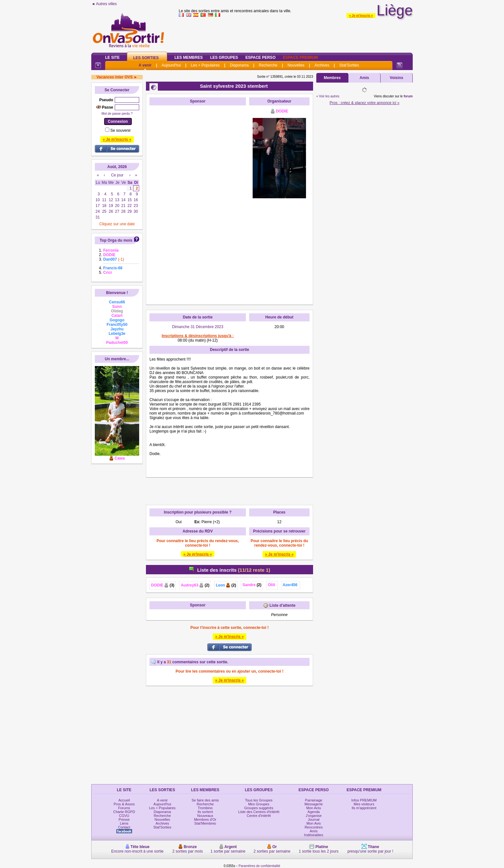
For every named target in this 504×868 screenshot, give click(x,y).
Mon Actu (314, 808)
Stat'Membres (205, 823)
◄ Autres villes (104, 4)
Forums (124, 808)
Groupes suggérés (259, 808)
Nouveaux (205, 816)
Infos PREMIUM (364, 800)
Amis (364, 78)
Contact (124, 827)
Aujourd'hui (171, 65)
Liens (124, 823)
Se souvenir (120, 130)
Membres (332, 78)
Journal (314, 819)
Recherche (268, 65)
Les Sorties (146, 58)
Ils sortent (205, 812)
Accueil (124, 800)
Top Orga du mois (116, 240)
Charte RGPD (124, 812)
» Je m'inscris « (361, 16)
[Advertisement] (198, 205)
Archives (322, 65)
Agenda (314, 812)
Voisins (397, 78)
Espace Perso (260, 58)
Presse (124, 819)
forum (408, 96)
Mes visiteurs (364, 804)
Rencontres (314, 827)
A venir (145, 65)
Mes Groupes (259, 804)
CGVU (124, 816)
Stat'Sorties (349, 65)
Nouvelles (296, 65)
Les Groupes (224, 58)
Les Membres (189, 58)
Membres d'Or (205, 819)
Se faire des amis (205, 800)
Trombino (205, 808)
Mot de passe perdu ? (117, 114)
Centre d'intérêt (259, 816)
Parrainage (314, 800)
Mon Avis (314, 823)
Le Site (112, 58)
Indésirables (314, 835)
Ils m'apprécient (364, 808)
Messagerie (314, 804)
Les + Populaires (205, 65)
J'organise (314, 816)
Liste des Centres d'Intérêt (259, 812)
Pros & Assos (124, 804)
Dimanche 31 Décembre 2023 (198, 327)
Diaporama (239, 65)
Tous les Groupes (259, 800)
